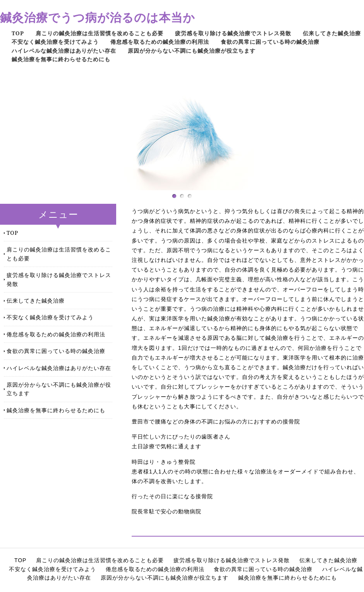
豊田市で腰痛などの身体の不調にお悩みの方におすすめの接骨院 (216, 422)
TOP (18, 33)
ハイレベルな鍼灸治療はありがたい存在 (64, 51)
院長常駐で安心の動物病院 (167, 511)
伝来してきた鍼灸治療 (332, 33)
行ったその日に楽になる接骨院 (172, 496)
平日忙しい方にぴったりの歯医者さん (181, 437)
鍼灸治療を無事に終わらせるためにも (61, 59)
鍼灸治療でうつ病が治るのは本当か (98, 17)
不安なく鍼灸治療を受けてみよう (55, 42)
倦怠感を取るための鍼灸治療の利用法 (160, 42)
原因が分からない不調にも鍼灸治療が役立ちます (192, 51)
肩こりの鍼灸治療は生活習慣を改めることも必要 (100, 33)
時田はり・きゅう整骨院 (164, 462)
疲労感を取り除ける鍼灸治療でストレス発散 (233, 33)
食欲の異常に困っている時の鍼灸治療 (270, 42)
